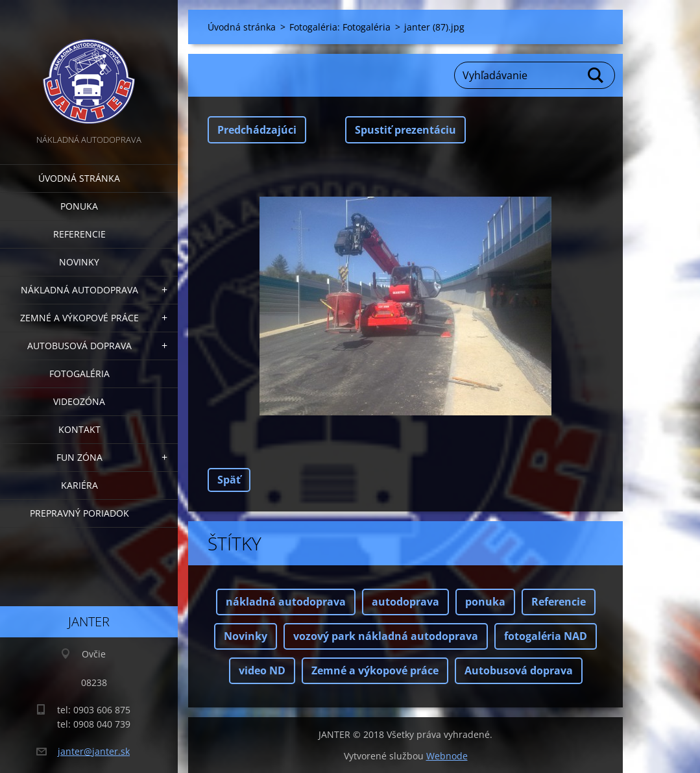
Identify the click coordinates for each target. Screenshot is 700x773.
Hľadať (596, 75)
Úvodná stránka (79, 178)
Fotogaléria (79, 374)
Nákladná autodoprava (79, 290)
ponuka (485, 602)
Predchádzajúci (257, 130)
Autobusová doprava (79, 346)
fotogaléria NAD (546, 636)
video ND (262, 670)
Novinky (79, 262)
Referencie (79, 234)
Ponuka (79, 206)
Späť (229, 480)
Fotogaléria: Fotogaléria (340, 27)
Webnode (447, 756)
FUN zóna (79, 457)
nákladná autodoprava (286, 602)
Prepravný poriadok (79, 513)
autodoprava (405, 602)
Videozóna (79, 401)
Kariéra (79, 485)
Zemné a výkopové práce (79, 318)
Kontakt (79, 429)
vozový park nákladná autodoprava (386, 636)
